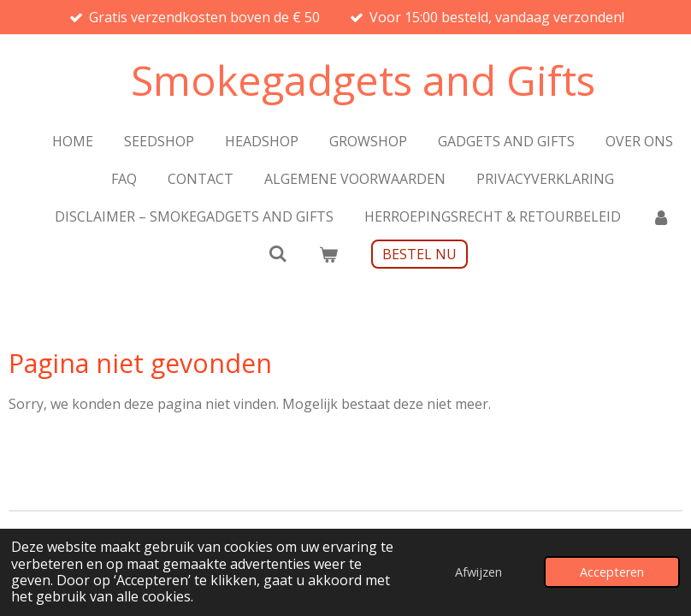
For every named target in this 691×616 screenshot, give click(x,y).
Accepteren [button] (612, 572)
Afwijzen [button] (478, 572)
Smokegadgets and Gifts (363, 80)
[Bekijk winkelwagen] (328, 254)
